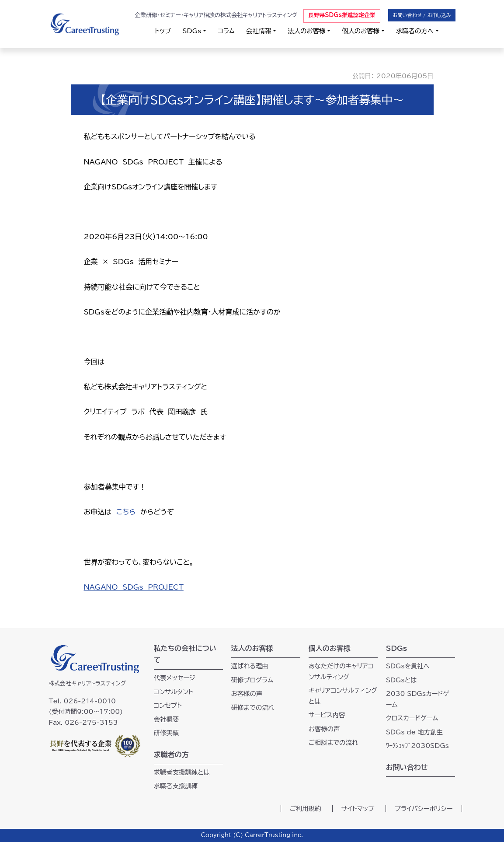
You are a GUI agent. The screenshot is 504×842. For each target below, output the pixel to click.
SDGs (192, 31)
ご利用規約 (306, 809)
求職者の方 (171, 755)
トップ (163, 31)
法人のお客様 (306, 31)
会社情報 (259, 31)
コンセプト (168, 705)
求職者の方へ (415, 31)
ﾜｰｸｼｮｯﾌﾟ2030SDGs (417, 746)
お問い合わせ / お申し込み (422, 15)
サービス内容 (327, 715)
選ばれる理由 (250, 666)
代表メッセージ (175, 678)
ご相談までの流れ (333, 742)
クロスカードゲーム (412, 718)
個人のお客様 (361, 31)
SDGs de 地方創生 (414, 732)
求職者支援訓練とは (182, 772)
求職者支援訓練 (176, 786)
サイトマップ (358, 809)
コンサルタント (174, 692)
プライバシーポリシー (424, 809)
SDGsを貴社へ (408, 666)
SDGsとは (401, 680)
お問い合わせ (407, 767)
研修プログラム (252, 680)
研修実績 (167, 733)
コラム (226, 31)
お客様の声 (247, 694)
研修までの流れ (253, 707)
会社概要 (167, 719)
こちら (126, 512)
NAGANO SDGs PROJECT (134, 587)
